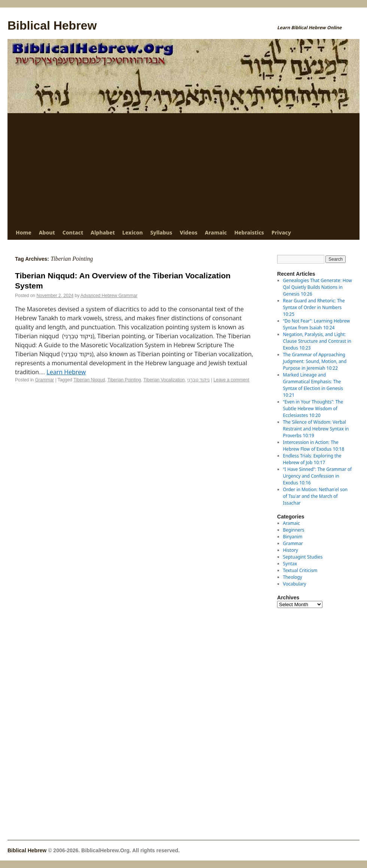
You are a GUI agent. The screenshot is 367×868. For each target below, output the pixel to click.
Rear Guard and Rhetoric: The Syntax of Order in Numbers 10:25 (314, 307)
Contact (73, 232)
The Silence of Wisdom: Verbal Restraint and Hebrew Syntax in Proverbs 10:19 (316, 429)
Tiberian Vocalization (164, 380)
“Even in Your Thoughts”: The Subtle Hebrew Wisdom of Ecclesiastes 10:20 (313, 409)
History (291, 550)
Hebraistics (249, 232)
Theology (293, 577)
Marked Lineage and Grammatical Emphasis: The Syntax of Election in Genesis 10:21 (313, 385)
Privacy (281, 232)
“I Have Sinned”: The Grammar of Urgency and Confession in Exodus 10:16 (317, 476)
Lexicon (133, 232)
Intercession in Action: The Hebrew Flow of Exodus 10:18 (314, 446)
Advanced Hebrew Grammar (109, 296)
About (47, 232)
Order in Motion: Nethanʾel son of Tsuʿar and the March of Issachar (316, 496)
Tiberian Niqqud (89, 380)
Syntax (290, 564)
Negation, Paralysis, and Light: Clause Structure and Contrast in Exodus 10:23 (317, 341)
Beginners (294, 530)
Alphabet (103, 232)
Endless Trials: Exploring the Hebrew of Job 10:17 (312, 459)
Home (24, 232)
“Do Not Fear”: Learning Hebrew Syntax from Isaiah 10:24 (317, 324)
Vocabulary (295, 584)
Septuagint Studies (303, 557)
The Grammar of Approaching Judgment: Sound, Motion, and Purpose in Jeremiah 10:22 (315, 361)
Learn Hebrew (66, 372)
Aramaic (216, 232)
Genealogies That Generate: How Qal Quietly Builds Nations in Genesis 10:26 (318, 287)
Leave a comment (231, 380)
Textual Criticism (300, 570)
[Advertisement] (183, 169)
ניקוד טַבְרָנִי (198, 380)
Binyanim (293, 537)
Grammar (44, 380)
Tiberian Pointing (124, 380)
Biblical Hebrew (52, 25)
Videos (189, 232)
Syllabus (161, 232)
